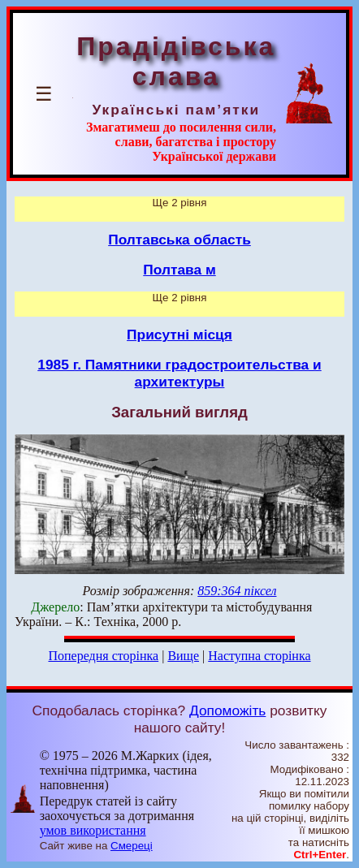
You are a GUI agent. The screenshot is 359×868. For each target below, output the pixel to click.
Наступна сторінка (259, 656)
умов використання (93, 830)
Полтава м (179, 270)
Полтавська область (179, 240)
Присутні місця (179, 335)
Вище (183, 656)
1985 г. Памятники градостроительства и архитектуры (179, 373)
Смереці (132, 846)
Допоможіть (227, 710)
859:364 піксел (237, 591)
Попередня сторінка (103, 656)
